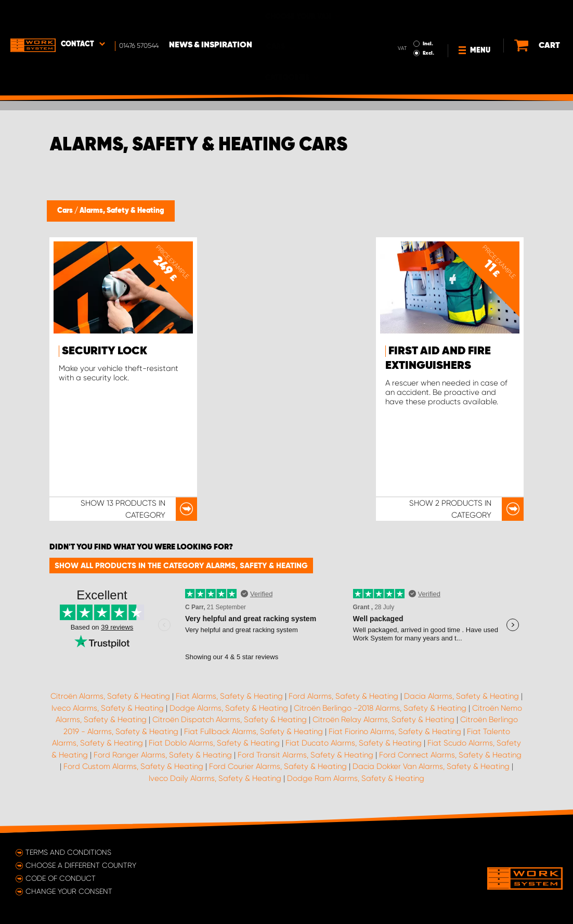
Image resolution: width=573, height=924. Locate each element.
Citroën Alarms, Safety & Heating (110, 696)
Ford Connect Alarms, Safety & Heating (450, 755)
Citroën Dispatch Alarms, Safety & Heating (230, 720)
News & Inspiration (211, 16)
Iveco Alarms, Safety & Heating (108, 708)
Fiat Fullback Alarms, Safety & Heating (253, 731)
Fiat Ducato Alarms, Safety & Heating (354, 743)
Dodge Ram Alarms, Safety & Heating (356, 778)
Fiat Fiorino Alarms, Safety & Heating (395, 731)
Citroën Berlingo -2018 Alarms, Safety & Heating (380, 708)
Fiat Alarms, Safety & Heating (229, 696)
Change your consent (69, 891)
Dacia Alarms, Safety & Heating (461, 696)
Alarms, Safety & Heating (122, 211)
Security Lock (105, 351)
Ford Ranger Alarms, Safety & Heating (163, 755)
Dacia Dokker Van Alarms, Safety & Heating (431, 766)
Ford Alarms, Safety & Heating (343, 696)
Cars (66, 211)
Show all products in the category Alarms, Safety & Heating (181, 566)
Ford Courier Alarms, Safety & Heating (278, 766)
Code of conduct (61, 878)
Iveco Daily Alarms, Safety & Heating (215, 778)
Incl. (406, 15)
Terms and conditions (68, 852)
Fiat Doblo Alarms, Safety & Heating (214, 743)
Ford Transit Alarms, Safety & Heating (305, 755)
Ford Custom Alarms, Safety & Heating (133, 766)
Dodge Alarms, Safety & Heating (229, 708)
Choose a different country (81, 865)
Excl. (407, 24)
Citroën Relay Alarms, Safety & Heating (383, 720)
